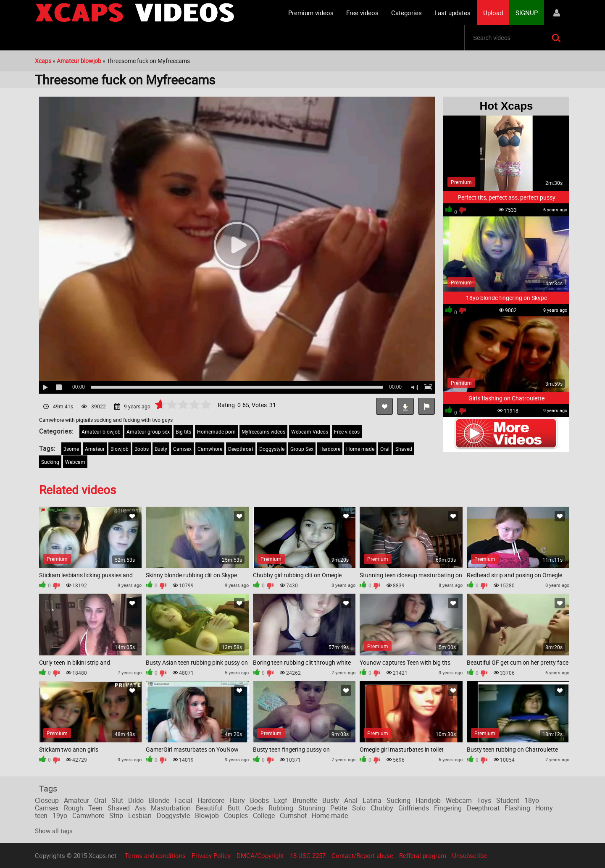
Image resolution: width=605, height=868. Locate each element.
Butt (234, 808)
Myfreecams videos (263, 431)
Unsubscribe (470, 855)
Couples (236, 815)
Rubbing (281, 808)
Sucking (50, 462)
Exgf (281, 800)
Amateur (95, 449)
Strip (116, 815)
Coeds (254, 808)
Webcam (75, 462)
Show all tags (54, 831)
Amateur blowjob (101, 431)
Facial (183, 800)
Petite (339, 808)
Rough (74, 808)
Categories (406, 13)
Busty (161, 449)
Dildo (136, 800)
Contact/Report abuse (362, 855)
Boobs (142, 449)
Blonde (159, 800)
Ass (140, 808)
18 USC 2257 (308, 855)
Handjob (428, 800)
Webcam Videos (310, 431)
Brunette (305, 800)
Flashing (517, 808)
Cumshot (293, 815)
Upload (493, 13)
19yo (60, 815)
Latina (372, 800)
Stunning (312, 808)
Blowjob (120, 449)
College (264, 815)
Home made (360, 449)
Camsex (182, 449)
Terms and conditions (155, 855)
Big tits (183, 431)
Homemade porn (216, 431)
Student (508, 800)
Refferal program (423, 855)
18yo (532, 800)
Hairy (237, 800)
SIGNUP (527, 13)
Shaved (404, 449)
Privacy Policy (211, 855)
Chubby (382, 808)
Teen (95, 808)
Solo (359, 808)
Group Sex (302, 449)
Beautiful (209, 808)
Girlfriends (414, 808)
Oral (385, 449)
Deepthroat (241, 449)
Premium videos (311, 13)
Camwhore (210, 449)
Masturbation (171, 808)
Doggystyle (272, 449)
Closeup (47, 800)
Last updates (452, 13)
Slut (117, 800)
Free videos (362, 13)
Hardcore (330, 449)
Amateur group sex (148, 431)
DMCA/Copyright (260, 855)
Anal (351, 800)
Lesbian (140, 815)
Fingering (448, 808)
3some (71, 449)
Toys (484, 800)
